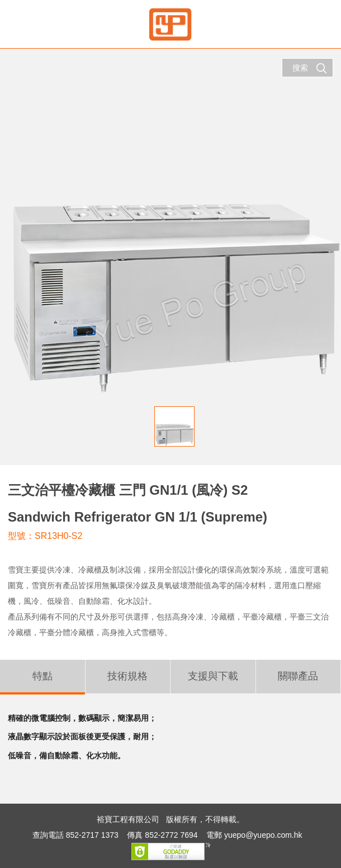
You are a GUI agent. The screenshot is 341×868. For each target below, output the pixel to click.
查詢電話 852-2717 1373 (75, 835)
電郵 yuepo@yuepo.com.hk (254, 835)
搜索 (310, 68)
